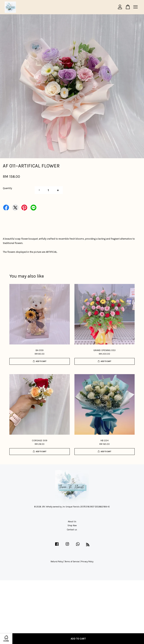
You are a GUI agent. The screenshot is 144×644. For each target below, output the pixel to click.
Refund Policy (57, 562)
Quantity (7, 188)
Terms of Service (72, 562)
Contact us (72, 530)
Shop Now (72, 526)
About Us (72, 522)
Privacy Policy (87, 562)
